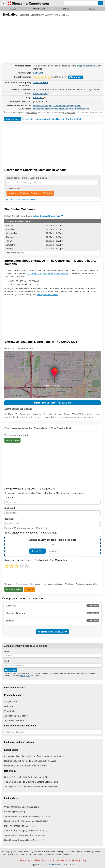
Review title (10, 508)
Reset (29, 589)
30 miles (24, 193)
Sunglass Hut (11, 701)
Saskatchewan (61, 274)
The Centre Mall (41, 83)
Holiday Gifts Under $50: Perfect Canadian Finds (27, 777)
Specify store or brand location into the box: (27, 178)
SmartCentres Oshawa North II (25, 835)
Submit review (14, 589)
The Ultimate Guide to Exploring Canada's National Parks (31, 782)
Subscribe (10, 670)
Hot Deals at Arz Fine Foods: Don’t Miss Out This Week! (31, 761)
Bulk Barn (9, 706)
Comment (9, 519)
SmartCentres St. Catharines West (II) (28, 816)
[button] (52, 374)
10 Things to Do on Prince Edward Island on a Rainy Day (31, 787)
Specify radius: (13, 189)
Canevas (15, 812)
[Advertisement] (23, 39)
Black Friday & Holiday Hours (33, 860)
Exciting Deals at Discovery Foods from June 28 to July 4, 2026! (34, 756)
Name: (7, 651)
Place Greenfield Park (21, 826)
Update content (64, 860)
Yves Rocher (10, 711)
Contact (52, 860)
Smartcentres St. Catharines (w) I (26, 821)
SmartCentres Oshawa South (24, 840)
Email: (7, 661)
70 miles (35, 193)
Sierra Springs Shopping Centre (26, 830)
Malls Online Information (52, 864)
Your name (10, 498)
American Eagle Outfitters (16, 716)
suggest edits (70, 113)
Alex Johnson (32, 113)
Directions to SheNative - (52, 403)
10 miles (12, 193)
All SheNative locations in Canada (21, 199)
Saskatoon (48, 274)
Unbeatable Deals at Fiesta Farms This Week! (26, 766)
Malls (13, 9)
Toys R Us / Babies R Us (16, 720)
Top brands (39, 9)
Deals (92, 9)
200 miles (47, 193)
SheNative (38, 73)
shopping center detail (87, 66)
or (52, 546)
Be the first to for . (52, 119)
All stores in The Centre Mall (52, 632)
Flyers (66, 9)
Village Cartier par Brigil (22, 807)
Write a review (76, 77)
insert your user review (47, 295)
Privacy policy (25, 676)
